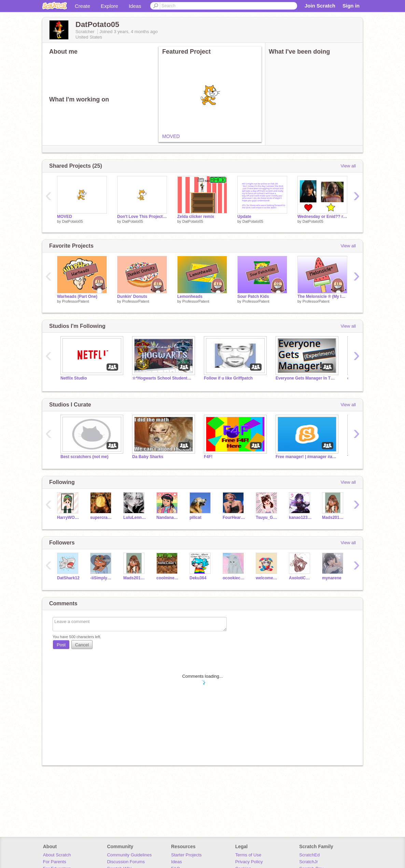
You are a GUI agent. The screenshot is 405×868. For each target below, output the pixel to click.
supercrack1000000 (102, 518)
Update (244, 217)
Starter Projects (186, 855)
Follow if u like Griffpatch (228, 378)
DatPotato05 (73, 221)
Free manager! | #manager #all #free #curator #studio (306, 457)
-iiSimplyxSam (102, 578)
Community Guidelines (129, 855)
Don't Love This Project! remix (142, 217)
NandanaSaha (168, 518)
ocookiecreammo (234, 578)
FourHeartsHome (234, 518)
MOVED (171, 136)
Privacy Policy (249, 862)
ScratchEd (309, 855)
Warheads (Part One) (77, 297)
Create (82, 6)
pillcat (195, 518)
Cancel (82, 645)
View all (348, 166)
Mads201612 (333, 518)
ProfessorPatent (76, 301)
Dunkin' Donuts (132, 297)
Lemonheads (190, 297)
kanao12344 (300, 518)
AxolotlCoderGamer (300, 578)
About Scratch (57, 855)
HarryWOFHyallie (68, 518)
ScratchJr (309, 862)
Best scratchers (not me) (85, 457)
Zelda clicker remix (196, 217)
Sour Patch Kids (253, 297)
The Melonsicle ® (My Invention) (322, 297)
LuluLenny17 (135, 518)
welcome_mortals (267, 578)
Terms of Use (248, 855)
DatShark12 (68, 578)
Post (61, 645)
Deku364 (198, 578)
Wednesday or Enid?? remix (322, 217)
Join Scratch (320, 6)
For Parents (55, 862)
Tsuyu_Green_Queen (267, 518)
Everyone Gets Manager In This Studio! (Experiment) (306, 378)
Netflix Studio (74, 378)
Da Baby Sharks (148, 457)
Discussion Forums (126, 862)
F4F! (208, 457)
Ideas (135, 6)
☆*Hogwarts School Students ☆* (163, 378)
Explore (109, 6)
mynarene (332, 578)
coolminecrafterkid (168, 578)
